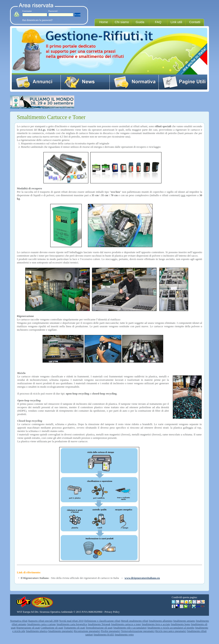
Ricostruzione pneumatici (87, 631)
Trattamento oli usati (74, 628)
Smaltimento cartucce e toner (126, 624)
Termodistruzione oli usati (99, 628)
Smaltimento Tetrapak (99, 624)
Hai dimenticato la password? (37, 20)
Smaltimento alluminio (161, 621)
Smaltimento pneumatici (61, 631)
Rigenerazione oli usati (28, 628)
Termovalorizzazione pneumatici (138, 631)
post (200, 606)
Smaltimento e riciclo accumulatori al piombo (171, 628)
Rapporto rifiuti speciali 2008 (43, 621)
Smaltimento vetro (124, 635)
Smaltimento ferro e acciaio (156, 624)
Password (53, 11)
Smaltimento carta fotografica (72, 624)
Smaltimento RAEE (104, 635)
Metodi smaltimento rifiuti (135, 621)
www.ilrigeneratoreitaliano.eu (142, 578)
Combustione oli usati (52, 628)
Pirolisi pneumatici (111, 631)
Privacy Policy (112, 612)
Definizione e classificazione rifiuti (102, 621)
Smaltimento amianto (184, 621)
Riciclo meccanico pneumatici (171, 631)
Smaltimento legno (180, 624)
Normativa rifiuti (19, 621)
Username (27, 11)
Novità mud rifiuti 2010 (71, 621)
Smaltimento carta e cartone (41, 624)
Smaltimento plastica (37, 631)
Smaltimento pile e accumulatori (130, 628)
